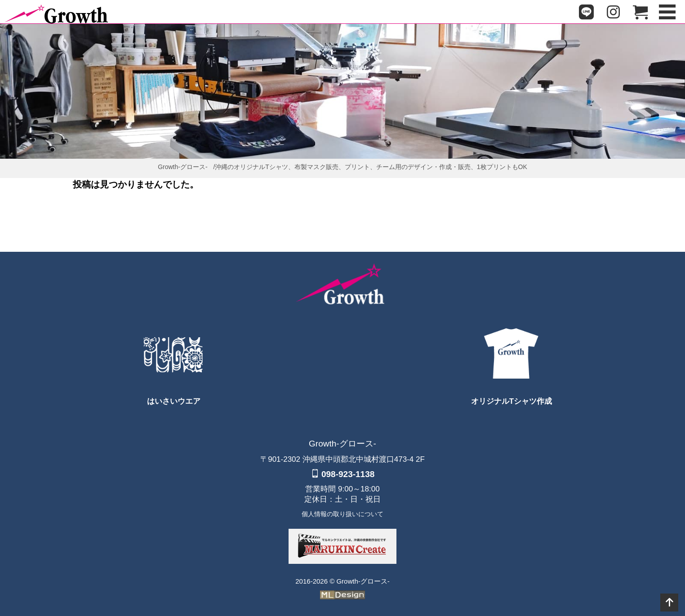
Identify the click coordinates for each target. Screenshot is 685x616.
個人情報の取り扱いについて (342, 514)
